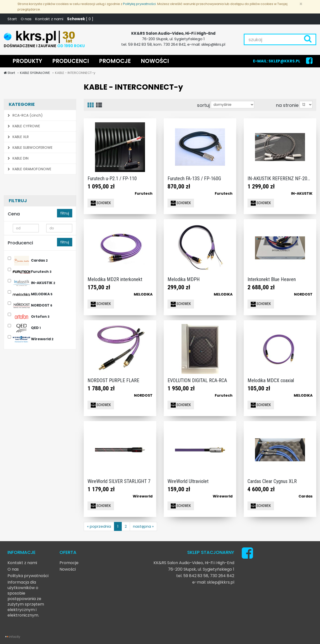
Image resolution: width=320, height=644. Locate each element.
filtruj (65, 213)
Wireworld (33, 338)
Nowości (68, 569)
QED (27, 327)
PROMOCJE (115, 61)
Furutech (32, 271)
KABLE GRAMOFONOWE (29, 169)
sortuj (203, 105)
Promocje (69, 563)
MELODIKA (33, 293)
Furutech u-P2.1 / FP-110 (112, 178)
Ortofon (31, 316)
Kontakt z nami (49, 19)
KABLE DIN (18, 158)
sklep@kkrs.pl (221, 582)
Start (12, 19)
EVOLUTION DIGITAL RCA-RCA (197, 380)
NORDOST (32, 305)
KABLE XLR (18, 137)
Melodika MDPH (184, 279)
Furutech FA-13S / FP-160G (194, 178)
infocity (15, 637)
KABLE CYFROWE (24, 126)
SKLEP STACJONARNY (211, 552)
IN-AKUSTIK (34, 282)
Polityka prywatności (28, 576)
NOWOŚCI (155, 61)
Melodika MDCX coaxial (271, 380)
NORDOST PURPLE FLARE (113, 380)
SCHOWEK (101, 203)
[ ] (80, 19)
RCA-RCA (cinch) (25, 115)
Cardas (30, 260)
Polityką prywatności (139, 4)
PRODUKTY (27, 61)
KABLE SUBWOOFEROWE (30, 148)
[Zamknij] (301, 4)
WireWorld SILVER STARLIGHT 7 (119, 481)
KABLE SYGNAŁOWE (35, 73)
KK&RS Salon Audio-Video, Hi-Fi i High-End (194, 563)
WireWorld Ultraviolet (188, 481)
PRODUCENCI (71, 61)
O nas (26, 19)
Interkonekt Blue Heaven (272, 279)
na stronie (287, 105)
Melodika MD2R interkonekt (115, 279)
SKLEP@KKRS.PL (284, 61)
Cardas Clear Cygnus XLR (272, 481)
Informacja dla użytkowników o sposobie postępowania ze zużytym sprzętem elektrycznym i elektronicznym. (26, 599)
